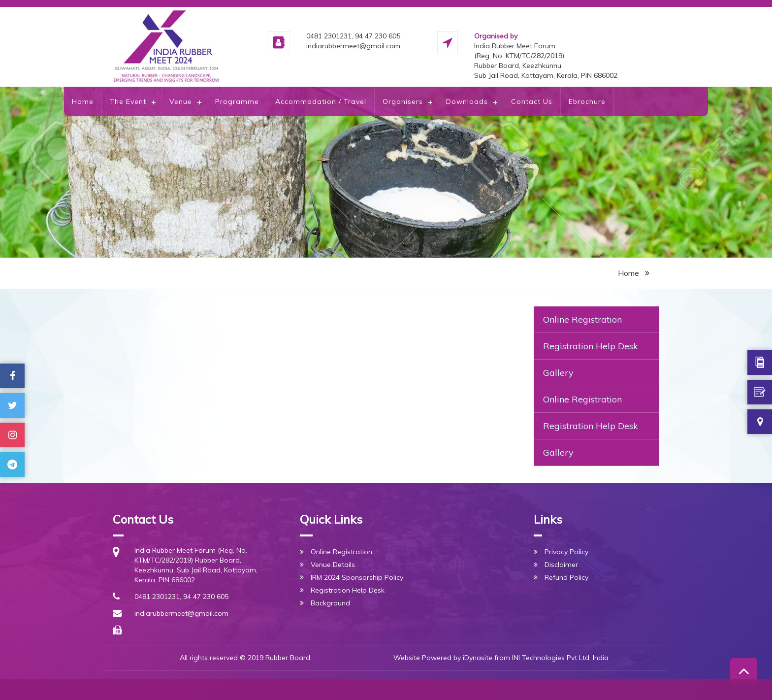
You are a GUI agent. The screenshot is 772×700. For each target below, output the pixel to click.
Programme (237, 101)
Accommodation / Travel (321, 101)
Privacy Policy (566, 552)
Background (330, 603)
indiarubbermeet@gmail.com (181, 613)
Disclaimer (561, 565)
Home (83, 101)
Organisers (403, 101)
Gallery (558, 373)
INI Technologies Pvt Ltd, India (560, 658)
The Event (128, 101)
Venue (181, 101)
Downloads (467, 101)
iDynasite (478, 658)
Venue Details (333, 565)
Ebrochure (587, 101)
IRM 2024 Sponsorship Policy (357, 577)
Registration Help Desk (591, 346)
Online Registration (582, 319)
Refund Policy (566, 577)
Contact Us (532, 101)
